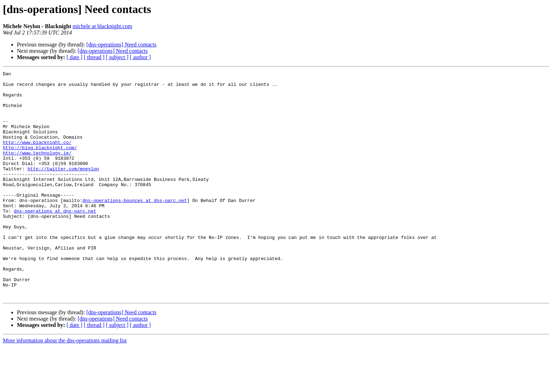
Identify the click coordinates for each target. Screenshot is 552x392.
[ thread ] (94, 57)
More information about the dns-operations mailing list (65, 386)
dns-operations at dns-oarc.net (55, 239)
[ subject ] (117, 57)
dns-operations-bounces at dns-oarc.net (134, 227)
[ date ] (74, 57)
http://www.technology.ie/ (37, 170)
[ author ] (140, 57)
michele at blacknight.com (102, 26)
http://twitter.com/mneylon (63, 189)
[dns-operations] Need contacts (121, 45)
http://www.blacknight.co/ (37, 157)
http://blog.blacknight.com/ (40, 163)
